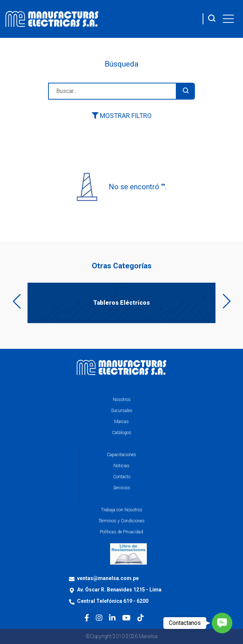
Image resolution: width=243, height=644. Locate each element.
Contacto (122, 477)
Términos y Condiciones (121, 521)
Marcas (121, 422)
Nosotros (122, 400)
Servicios (122, 488)
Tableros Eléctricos (121, 303)
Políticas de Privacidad (121, 532)
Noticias (121, 466)
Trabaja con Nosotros (122, 510)
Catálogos (122, 433)
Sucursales (122, 411)
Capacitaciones (121, 455)
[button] (222, 623)
